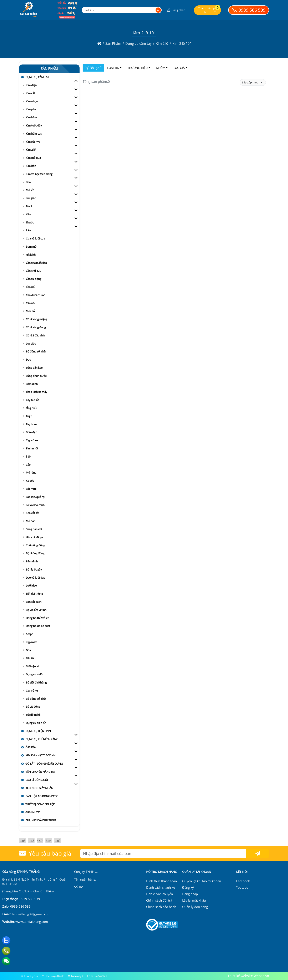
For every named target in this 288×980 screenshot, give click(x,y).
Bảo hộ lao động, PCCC (42, 796)
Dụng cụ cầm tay (37, 77)
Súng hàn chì (34, 529)
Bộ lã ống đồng (35, 553)
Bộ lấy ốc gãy (34, 569)
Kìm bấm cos (34, 134)
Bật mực (31, 489)
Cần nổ (30, 287)
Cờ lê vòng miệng (36, 319)
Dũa (28, 650)
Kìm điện (31, 85)
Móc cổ (30, 311)
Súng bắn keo (34, 368)
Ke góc (30, 481)
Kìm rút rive (33, 142)
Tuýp (29, 416)
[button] (176, 10)
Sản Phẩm (49, 69)
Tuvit (29, 206)
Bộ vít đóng (33, 707)
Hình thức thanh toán (161, 881)
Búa (28, 182)
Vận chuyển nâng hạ (40, 772)
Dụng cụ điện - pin (38, 731)
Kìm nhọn (32, 101)
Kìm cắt (30, 93)
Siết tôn (31, 658)
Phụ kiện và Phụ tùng (41, 820)
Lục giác (31, 198)
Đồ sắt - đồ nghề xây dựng (44, 764)
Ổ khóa (31, 747)
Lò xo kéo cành (35, 505)
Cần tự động (34, 279)
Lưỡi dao (31, 586)
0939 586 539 (249, 10)
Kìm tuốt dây (34, 125)
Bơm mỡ (31, 247)
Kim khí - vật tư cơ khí (41, 755)
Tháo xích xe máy (37, 392)
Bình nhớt (32, 448)
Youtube (242, 887)
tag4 (49, 840)
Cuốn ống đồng (35, 545)
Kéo (28, 214)
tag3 (40, 840)
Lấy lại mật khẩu (194, 900)
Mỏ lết (30, 190)
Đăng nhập (190, 894)
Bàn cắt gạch (34, 602)
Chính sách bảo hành (161, 907)
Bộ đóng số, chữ (36, 351)
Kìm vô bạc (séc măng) (40, 174)
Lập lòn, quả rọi (35, 497)
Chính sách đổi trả (159, 900)
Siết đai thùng (34, 594)
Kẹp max (31, 642)
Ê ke (28, 230)
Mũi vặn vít (33, 666)
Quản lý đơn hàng (195, 907)
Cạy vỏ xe (32, 440)
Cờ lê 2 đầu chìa (35, 335)
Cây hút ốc (32, 400)
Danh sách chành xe (161, 887)
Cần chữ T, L (33, 271)
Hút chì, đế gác (35, 537)
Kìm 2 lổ (31, 150)
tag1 (22, 840)
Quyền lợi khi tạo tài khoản (202, 881)
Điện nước (33, 812)
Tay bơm (31, 424)
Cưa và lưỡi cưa (35, 238)
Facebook (243, 881)
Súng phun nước (36, 376)
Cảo (28, 465)
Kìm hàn (31, 166)
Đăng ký (188, 887)
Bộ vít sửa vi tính (36, 610)
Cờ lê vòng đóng (36, 327)
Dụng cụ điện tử (36, 723)
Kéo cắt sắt (33, 513)
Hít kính (31, 255)
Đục (28, 360)
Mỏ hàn (31, 521)
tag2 (31, 840)
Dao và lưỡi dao (36, 578)
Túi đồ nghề (33, 715)
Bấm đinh (32, 384)
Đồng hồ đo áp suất (38, 626)
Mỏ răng (31, 473)
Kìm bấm (31, 117)
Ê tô (28, 457)
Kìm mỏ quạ (33, 158)
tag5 (57, 840)
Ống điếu (31, 408)
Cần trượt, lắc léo (36, 263)
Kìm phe (31, 109)
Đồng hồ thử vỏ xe (37, 618)
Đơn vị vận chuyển (160, 894)
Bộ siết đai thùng (36, 682)
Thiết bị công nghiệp (40, 804)
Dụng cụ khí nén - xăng (42, 739)
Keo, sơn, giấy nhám (39, 788)
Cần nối (31, 303)
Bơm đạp (31, 432)
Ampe (29, 634)
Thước (30, 222)
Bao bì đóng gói (37, 780)
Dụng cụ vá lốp (35, 674)
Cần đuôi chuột (35, 295)
